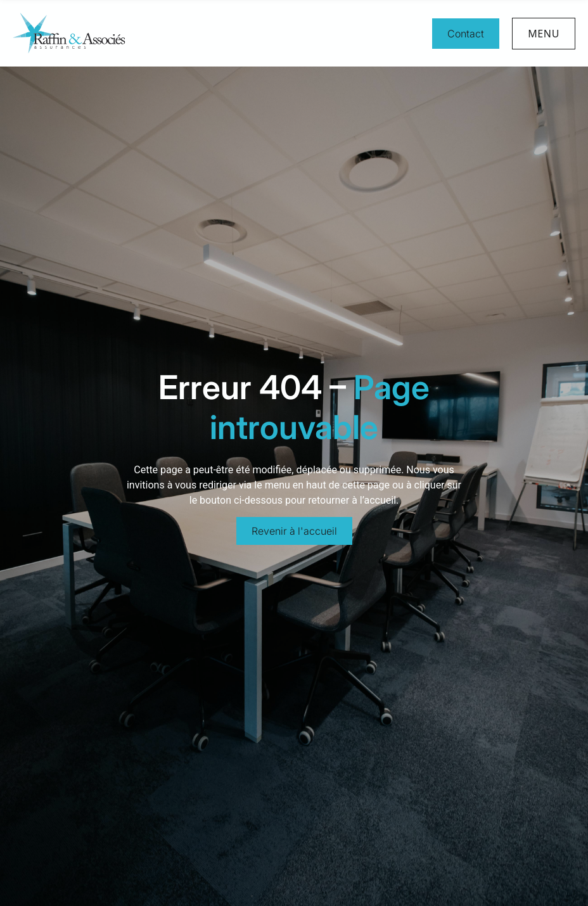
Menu (544, 34)
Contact (466, 34)
